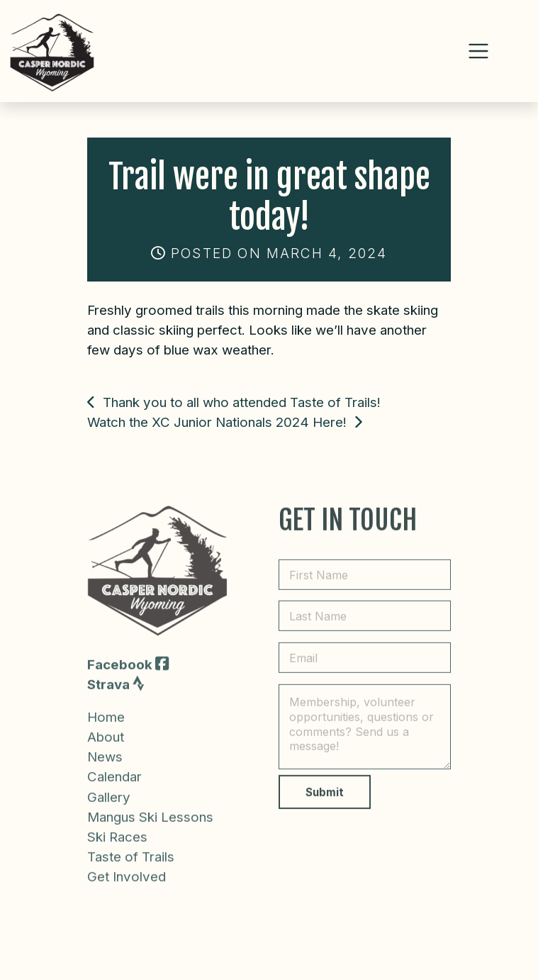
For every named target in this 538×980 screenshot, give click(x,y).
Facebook (128, 677)
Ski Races (117, 851)
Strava (116, 698)
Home (106, 731)
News (105, 770)
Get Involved (127, 890)
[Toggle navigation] (478, 51)
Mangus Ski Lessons (150, 830)
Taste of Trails (131, 870)
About (106, 751)
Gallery (109, 810)
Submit (325, 806)
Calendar (114, 790)
